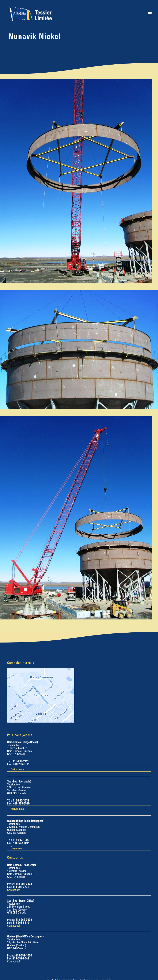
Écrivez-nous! (18, 769)
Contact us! (14, 889)
